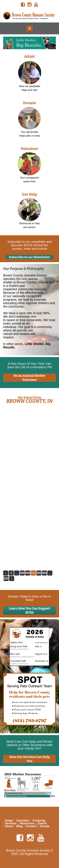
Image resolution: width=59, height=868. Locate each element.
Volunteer (29, 149)
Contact (31, 826)
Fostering (39, 820)
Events (42, 823)
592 (39, 573)
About (9, 826)
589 (22, 573)
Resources (27, 823)
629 (6, 579)
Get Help (29, 194)
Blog (20, 826)
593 (44, 573)
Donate (29, 103)
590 (28, 573)
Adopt (29, 56)
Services (11, 823)
